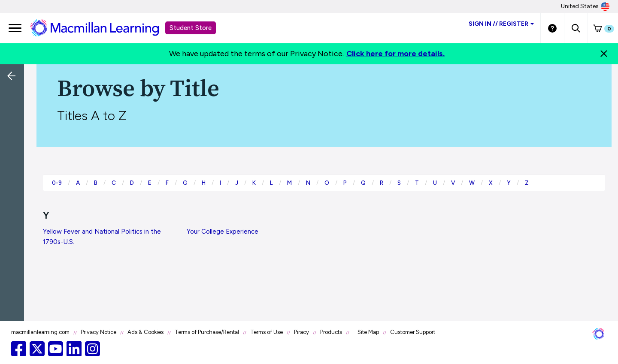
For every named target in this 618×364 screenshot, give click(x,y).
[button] (576, 28)
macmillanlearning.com (40, 332)
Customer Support (413, 332)
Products (331, 332)
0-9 (57, 183)
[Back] (14, 133)
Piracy (301, 332)
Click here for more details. (395, 54)
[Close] (604, 54)
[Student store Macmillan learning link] (101, 27)
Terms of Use (267, 332)
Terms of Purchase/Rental (207, 332)
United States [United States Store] (585, 6)
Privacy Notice (98, 332)
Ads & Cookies (145, 332)
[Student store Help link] (552, 28)
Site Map (368, 332)
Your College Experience (223, 232)
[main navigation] (15, 28)
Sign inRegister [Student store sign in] (501, 24)
